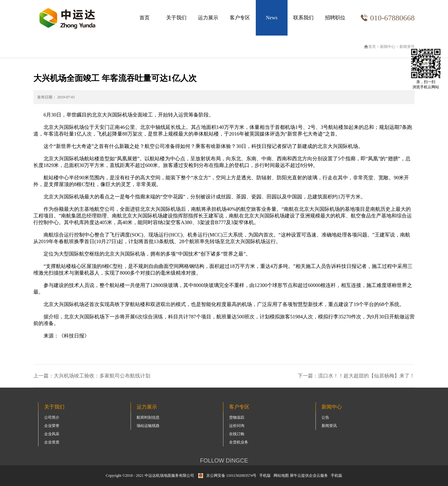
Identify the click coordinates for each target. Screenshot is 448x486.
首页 (145, 18)
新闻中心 (388, 47)
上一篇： (92, 376)
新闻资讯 (407, 47)
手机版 (264, 476)
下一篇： (356, 376)
